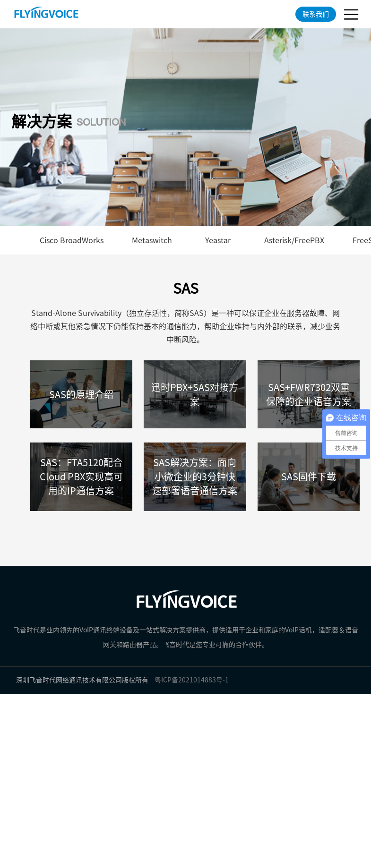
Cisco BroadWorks (72, 240)
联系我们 (316, 14)
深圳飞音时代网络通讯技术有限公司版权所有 (82, 680)
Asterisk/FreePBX (294, 240)
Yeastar (218, 240)
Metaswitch (152, 240)
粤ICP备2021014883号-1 (192, 680)
